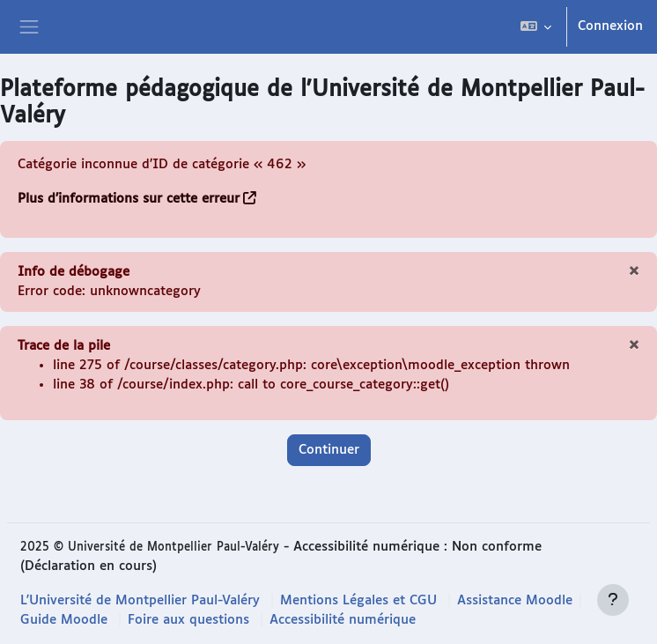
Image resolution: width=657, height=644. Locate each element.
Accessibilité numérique (343, 620)
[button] (536, 27)
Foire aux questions (188, 620)
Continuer (329, 450)
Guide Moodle (64, 620)
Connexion (610, 26)
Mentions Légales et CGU (358, 600)
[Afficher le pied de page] (613, 600)
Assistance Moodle (515, 600)
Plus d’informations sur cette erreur (129, 199)
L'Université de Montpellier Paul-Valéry (140, 600)
